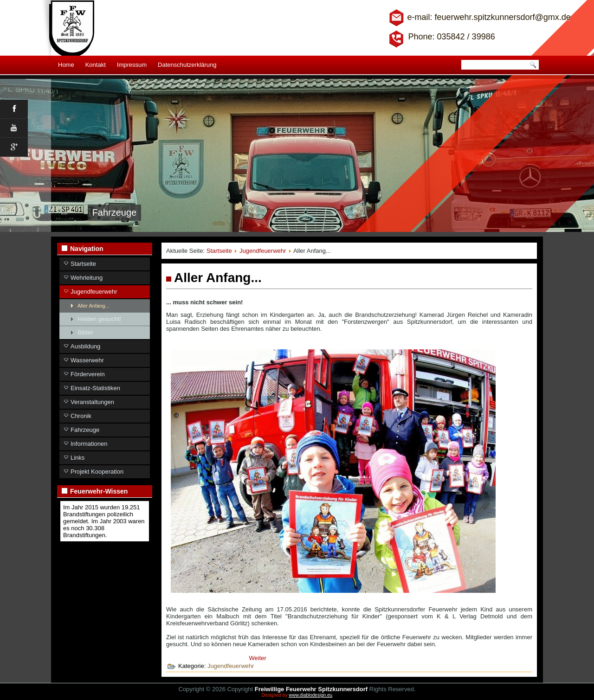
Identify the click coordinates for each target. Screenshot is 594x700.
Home (66, 65)
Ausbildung (85, 346)
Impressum (132, 65)
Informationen (89, 444)
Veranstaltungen (92, 402)
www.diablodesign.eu (310, 695)
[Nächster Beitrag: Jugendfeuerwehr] (258, 658)
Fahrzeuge (85, 430)
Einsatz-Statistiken (95, 388)
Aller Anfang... (94, 306)
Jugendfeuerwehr (94, 292)
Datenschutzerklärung (187, 65)
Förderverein (88, 374)
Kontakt (96, 65)
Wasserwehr (87, 360)
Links (77, 458)
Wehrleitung (87, 278)
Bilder (85, 332)
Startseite (83, 264)
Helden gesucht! (99, 319)
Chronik (81, 416)
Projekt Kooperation (97, 472)
